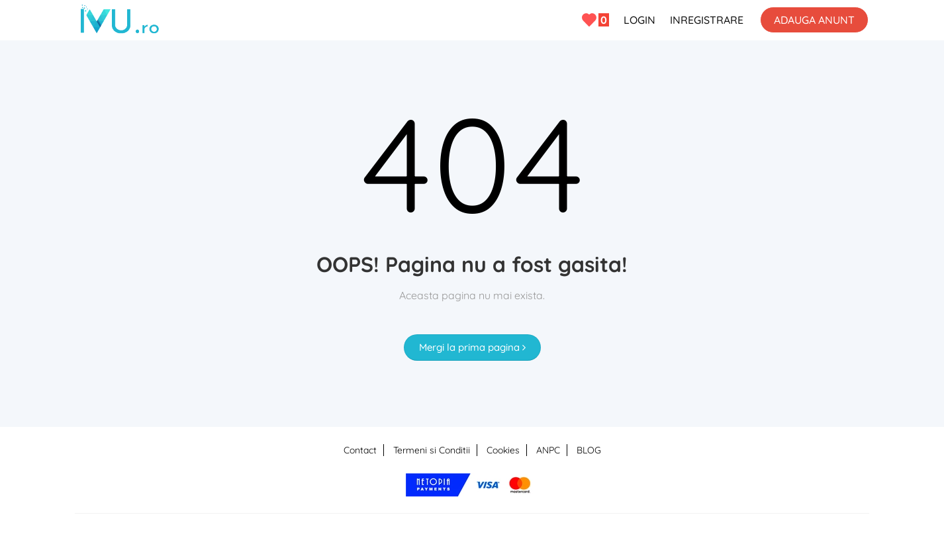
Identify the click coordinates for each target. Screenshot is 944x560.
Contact (360, 450)
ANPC (548, 450)
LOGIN (639, 20)
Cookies (503, 450)
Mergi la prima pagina (472, 347)
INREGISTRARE (707, 20)
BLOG (589, 450)
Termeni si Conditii (432, 450)
